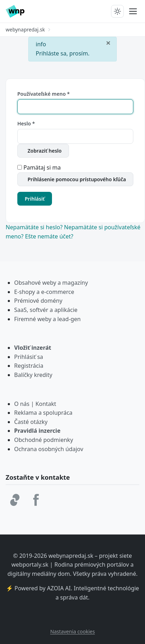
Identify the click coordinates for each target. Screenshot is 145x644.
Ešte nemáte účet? (49, 236)
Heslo (26, 123)
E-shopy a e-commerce (44, 292)
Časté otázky (31, 422)
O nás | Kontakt (35, 404)
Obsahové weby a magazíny (51, 283)
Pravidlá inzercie (37, 431)
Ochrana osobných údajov (49, 449)
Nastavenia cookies (72, 631)
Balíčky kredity (33, 375)
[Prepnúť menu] (133, 11)
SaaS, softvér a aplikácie (46, 310)
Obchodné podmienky (44, 440)
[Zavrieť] (108, 42)
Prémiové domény (38, 301)
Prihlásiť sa (29, 357)
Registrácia (29, 366)
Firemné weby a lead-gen (47, 319)
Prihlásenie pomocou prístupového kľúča (77, 179)
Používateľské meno (43, 94)
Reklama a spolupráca (43, 413)
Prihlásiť (35, 199)
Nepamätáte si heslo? (35, 227)
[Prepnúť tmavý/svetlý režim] (117, 11)
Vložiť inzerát (33, 348)
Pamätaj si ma (42, 167)
